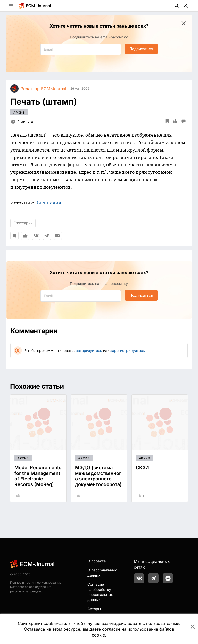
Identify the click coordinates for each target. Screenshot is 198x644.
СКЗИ (142, 468)
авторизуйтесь (89, 350)
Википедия (48, 203)
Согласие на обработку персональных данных (100, 592)
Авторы (94, 609)
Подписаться (141, 49)
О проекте (97, 561)
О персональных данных (102, 573)
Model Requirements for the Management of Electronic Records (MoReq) (38, 476)
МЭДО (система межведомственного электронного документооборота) (98, 476)
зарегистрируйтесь (128, 350)
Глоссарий (23, 223)
